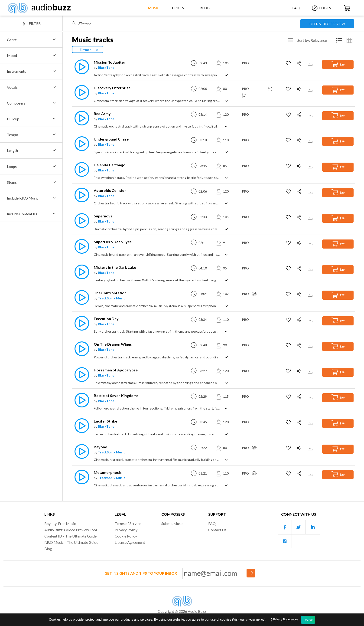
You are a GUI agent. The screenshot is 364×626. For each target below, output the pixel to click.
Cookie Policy (126, 536)
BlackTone (106, 67)
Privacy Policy (126, 530)
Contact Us (217, 530)
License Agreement (130, 542)
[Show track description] (226, 75)
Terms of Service (128, 523)
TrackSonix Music (112, 298)
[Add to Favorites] (289, 63)
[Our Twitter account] (299, 527)
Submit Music (172, 523)
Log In (322, 8)
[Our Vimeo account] (285, 541)
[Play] (81, 67)
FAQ (296, 8)
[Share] (300, 63)
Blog (205, 8)
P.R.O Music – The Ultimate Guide (71, 542)
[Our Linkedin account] (313, 527)
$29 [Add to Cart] (338, 64)
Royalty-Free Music (60, 523)
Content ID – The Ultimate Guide (70, 536)
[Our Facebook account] (285, 527)
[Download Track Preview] (311, 63)
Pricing (180, 8)
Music (154, 8)
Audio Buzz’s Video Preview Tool (71, 530)
